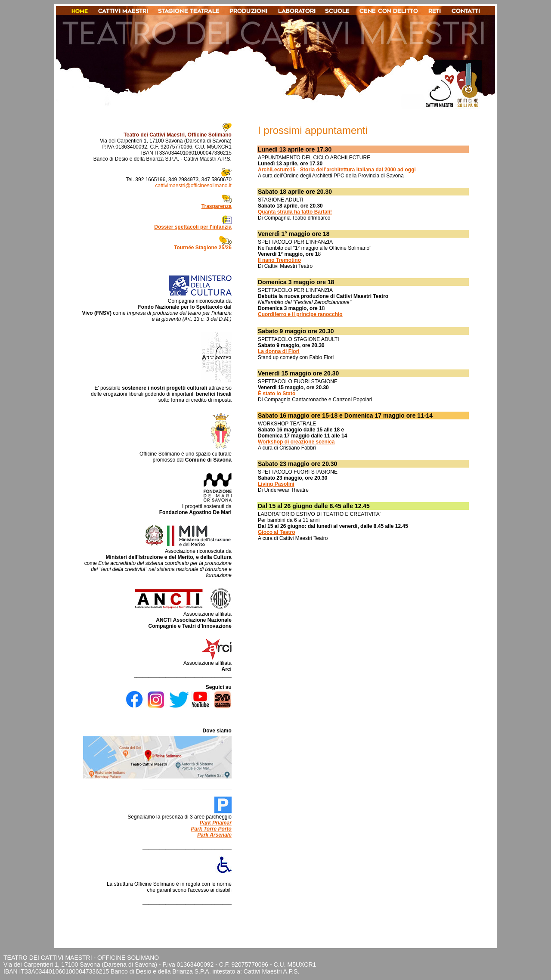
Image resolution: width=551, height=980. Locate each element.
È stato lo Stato (277, 394)
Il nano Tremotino (279, 260)
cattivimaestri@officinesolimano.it (193, 186)
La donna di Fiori (279, 351)
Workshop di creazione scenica (296, 442)
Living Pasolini (276, 484)
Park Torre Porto (211, 829)
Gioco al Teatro (276, 532)
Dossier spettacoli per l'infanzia (193, 227)
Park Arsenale (214, 835)
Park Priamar (216, 823)
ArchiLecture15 (277, 170)
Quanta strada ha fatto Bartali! (295, 212)
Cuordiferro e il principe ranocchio (300, 314)
